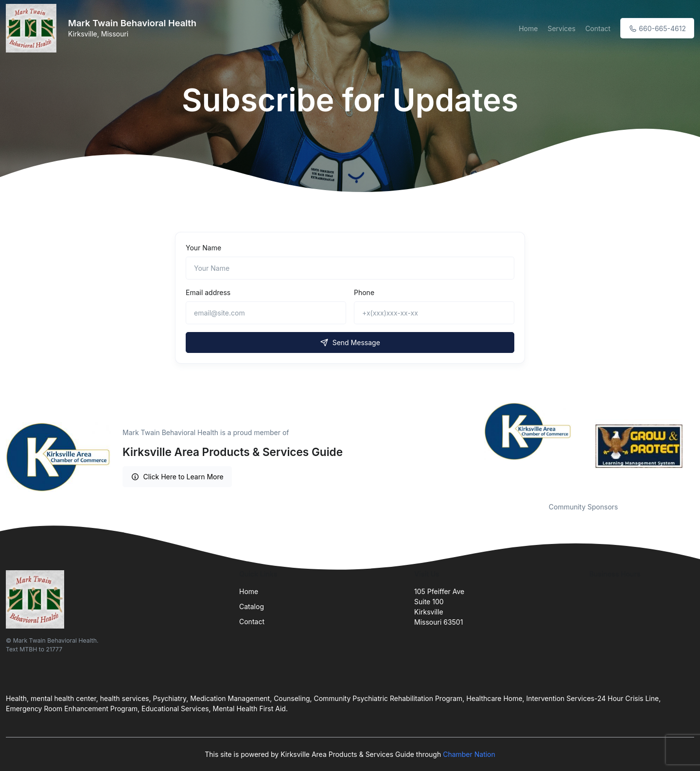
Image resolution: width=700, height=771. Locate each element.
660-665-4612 (657, 28)
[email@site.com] (266, 313)
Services (561, 28)
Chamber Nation (469, 754)
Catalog (252, 606)
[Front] (33, 28)
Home (528, 28)
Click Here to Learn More (177, 477)
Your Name (203, 248)
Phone (364, 292)
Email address (208, 292)
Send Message (350, 342)
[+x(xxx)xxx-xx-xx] (434, 313)
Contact (598, 28)
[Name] (350, 268)
